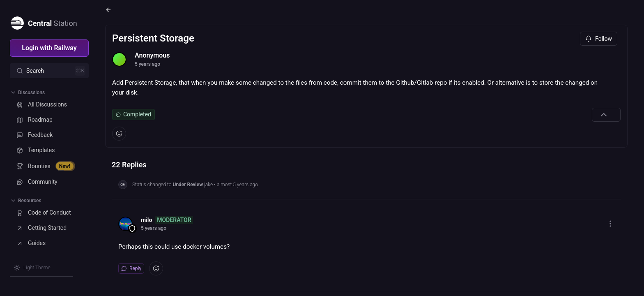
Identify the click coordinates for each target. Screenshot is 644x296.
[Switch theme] (32, 268)
